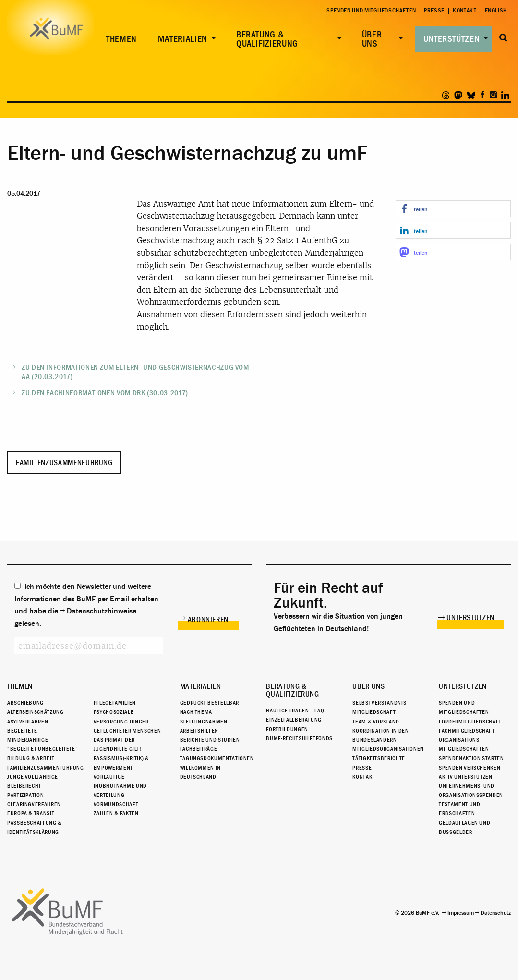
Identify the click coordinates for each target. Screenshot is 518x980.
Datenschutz (496, 913)
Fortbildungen (287, 729)
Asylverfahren (28, 722)
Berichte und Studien (210, 740)
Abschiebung (25, 703)
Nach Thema (196, 712)
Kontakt (464, 11)
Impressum (461, 913)
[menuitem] (120, 39)
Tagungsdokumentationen (217, 758)
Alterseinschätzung (36, 712)
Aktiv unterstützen (466, 777)
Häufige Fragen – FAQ (295, 710)
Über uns (372, 39)
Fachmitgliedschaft (467, 731)
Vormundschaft (116, 804)
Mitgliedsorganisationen (388, 749)
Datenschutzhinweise (102, 611)
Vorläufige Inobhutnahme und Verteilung (120, 786)
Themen (121, 39)
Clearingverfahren (34, 804)
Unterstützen (452, 39)
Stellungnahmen (204, 722)
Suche (503, 38)
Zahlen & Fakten (116, 813)
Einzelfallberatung (294, 720)
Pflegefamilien (115, 703)
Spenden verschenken (470, 768)
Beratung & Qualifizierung (267, 39)
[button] (453, 209)
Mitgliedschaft (374, 712)
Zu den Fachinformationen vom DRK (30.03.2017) (105, 393)
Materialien (183, 39)
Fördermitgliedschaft (470, 722)
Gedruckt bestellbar (210, 703)
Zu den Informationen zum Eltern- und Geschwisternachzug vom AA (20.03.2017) (135, 372)
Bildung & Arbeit (31, 758)
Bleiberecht (24, 786)
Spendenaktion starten (471, 758)
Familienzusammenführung (64, 463)
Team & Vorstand (376, 722)
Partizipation (25, 795)
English (496, 11)
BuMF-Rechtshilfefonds (299, 738)
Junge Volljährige (33, 777)
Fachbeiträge (199, 749)
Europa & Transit (31, 813)
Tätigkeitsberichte (379, 758)
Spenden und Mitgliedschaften (371, 11)
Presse (434, 11)
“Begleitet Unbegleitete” (42, 749)
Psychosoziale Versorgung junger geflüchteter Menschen (127, 721)
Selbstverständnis (379, 703)
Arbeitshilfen (199, 731)
